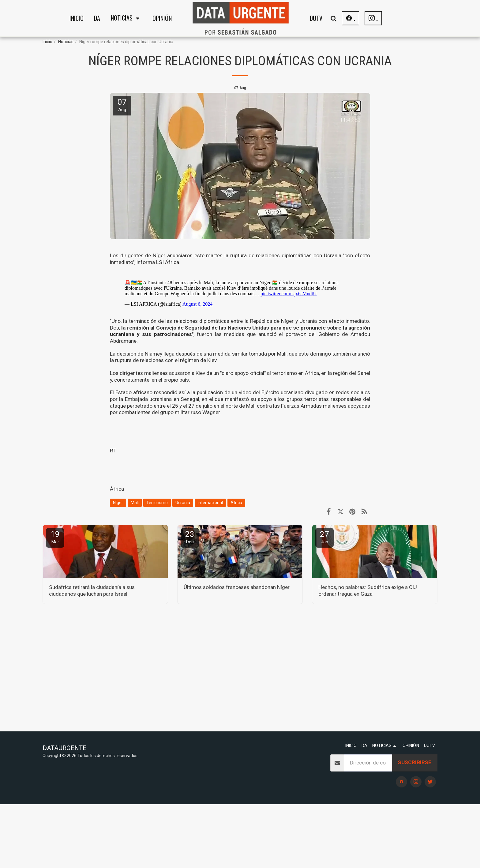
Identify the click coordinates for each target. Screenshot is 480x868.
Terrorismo (157, 503)
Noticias (66, 42)
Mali (135, 503)
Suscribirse (415, 762)
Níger (118, 503)
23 (190, 537)
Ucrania (183, 503)
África (236, 503)
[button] (126, 18)
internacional (210, 503)
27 (324, 537)
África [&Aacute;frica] (117, 489)
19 (55, 537)
